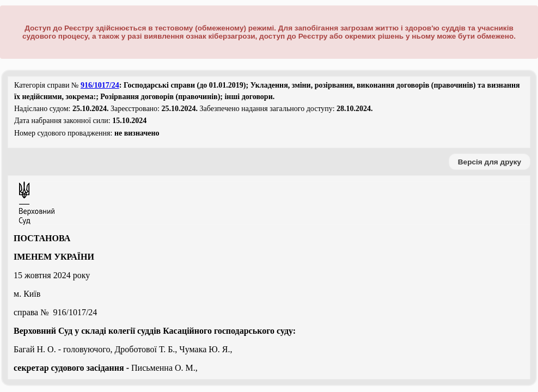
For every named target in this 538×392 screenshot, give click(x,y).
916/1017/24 (100, 85)
